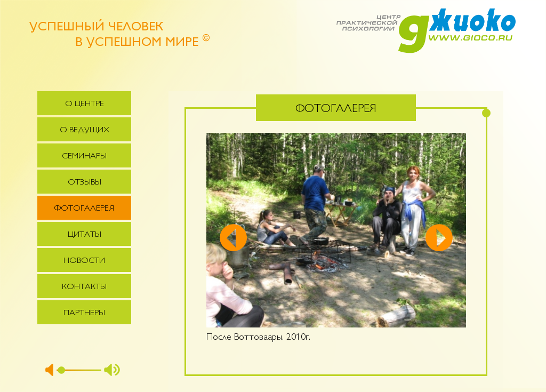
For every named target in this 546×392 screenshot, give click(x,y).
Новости (84, 261)
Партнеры (84, 313)
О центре (85, 104)
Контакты (84, 287)
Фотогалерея (84, 209)
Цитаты (85, 235)
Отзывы (85, 183)
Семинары (84, 157)
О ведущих (85, 130)
